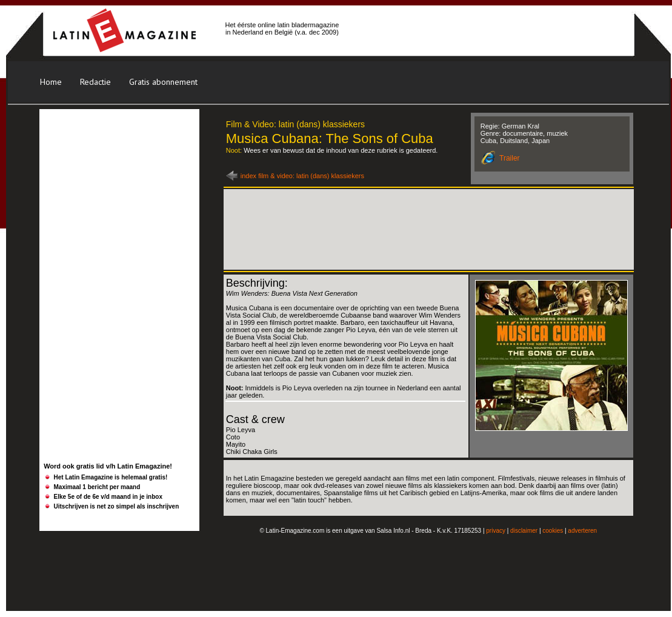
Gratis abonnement (163, 82)
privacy (496, 531)
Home (51, 82)
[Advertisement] (118, 187)
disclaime (523, 531)
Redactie (95, 82)
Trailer (510, 158)
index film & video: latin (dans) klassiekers (302, 176)
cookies (553, 531)
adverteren (582, 531)
